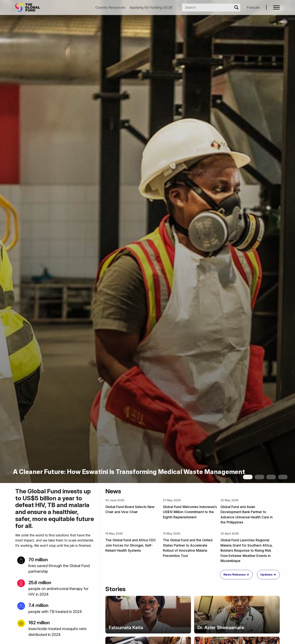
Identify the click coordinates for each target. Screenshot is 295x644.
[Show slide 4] (283, 477)
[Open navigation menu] (276, 7)
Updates (266, 575)
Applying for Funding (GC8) (151, 7)
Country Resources (110, 7)
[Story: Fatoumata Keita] (148, 615)
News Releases (235, 575)
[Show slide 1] (248, 477)
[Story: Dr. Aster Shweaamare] (237, 615)
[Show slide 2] (259, 477)
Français (253, 7)
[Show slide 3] (271, 477)
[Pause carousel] (284, 22)
